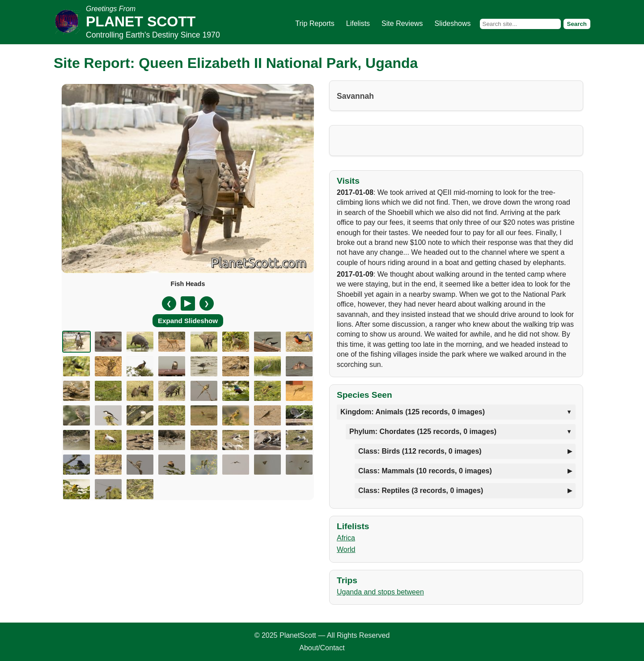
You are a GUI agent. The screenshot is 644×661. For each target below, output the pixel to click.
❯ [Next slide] (207, 303)
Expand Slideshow (188, 321)
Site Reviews (402, 23)
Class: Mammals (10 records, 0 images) (425, 471)
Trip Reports (315, 23)
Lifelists (358, 23)
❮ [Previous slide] (169, 303)
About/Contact (322, 648)
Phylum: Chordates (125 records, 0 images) (423, 432)
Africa (346, 538)
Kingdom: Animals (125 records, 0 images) (413, 412)
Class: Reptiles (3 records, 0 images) (421, 490)
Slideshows (453, 23)
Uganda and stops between (380, 592)
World (346, 549)
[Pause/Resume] (188, 303)
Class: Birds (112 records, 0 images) (420, 451)
